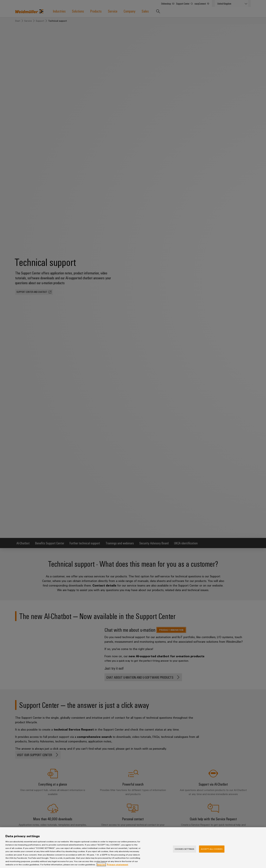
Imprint (101, 866)
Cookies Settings (184, 851)
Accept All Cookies (212, 851)
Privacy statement (118, 866)
